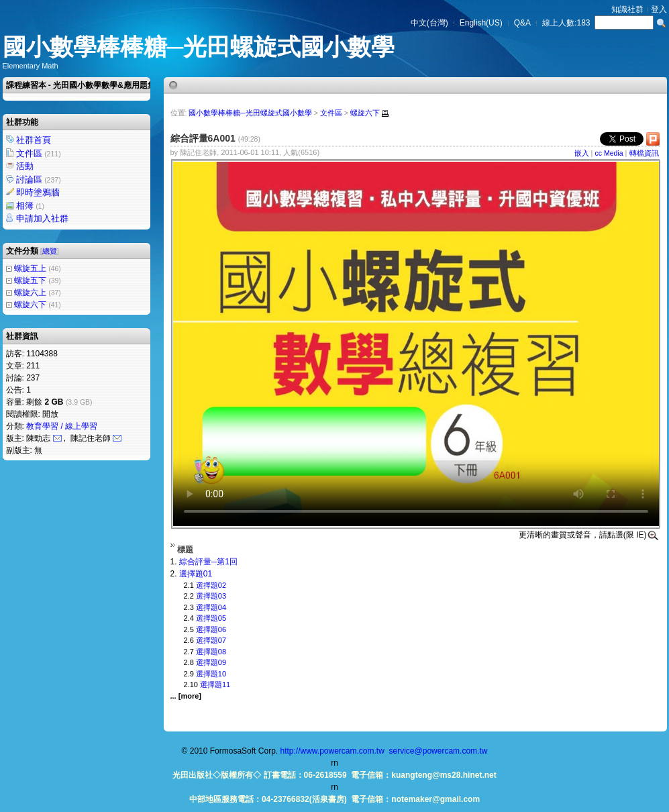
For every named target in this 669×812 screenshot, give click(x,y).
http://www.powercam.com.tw (332, 751)
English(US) (481, 23)
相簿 (31, 206)
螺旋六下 (30, 305)
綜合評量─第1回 (208, 562)
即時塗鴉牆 (39, 192)
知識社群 (627, 9)
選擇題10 (211, 674)
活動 (26, 166)
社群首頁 (35, 140)
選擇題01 (196, 574)
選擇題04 (211, 607)
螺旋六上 (30, 293)
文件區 (40, 153)
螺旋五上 (30, 268)
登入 (659, 9)
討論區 (40, 180)
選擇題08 (211, 652)
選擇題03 (211, 596)
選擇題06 (211, 629)
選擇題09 (211, 662)
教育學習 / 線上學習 (62, 426)
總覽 (50, 251)
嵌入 (582, 153)
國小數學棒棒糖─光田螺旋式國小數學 (199, 47)
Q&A (522, 23)
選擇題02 (211, 585)
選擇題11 (215, 684)
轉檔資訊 (644, 153)
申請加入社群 (43, 218)
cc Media (609, 153)
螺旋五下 (30, 281)
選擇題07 (211, 640)
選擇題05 (211, 618)
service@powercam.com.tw (439, 751)
